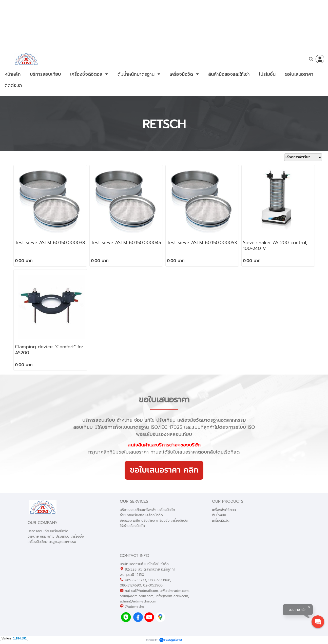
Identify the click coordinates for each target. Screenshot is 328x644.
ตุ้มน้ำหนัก (219, 515)
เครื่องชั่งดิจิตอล (224, 510)
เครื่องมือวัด (221, 521)
